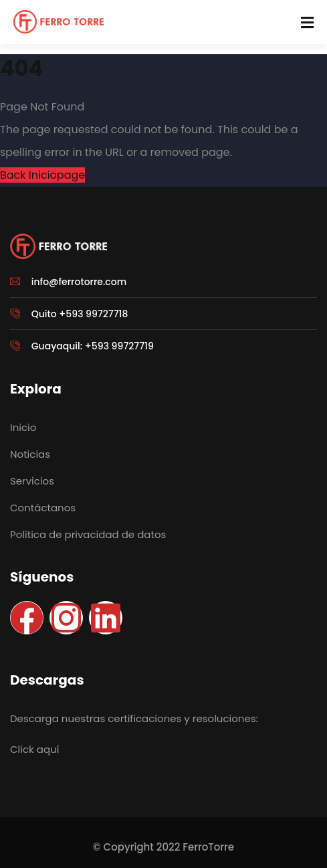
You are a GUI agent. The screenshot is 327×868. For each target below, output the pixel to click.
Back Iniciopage (42, 175)
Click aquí (34, 749)
